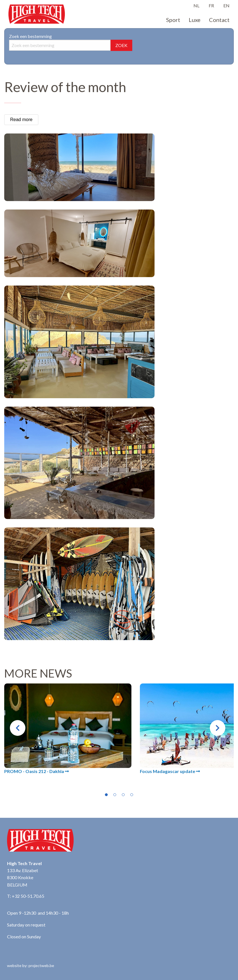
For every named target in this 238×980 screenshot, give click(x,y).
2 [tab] (115, 795)
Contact (219, 20)
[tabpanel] (68, 729)
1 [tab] (106, 795)
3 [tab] (123, 795)
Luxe (195, 20)
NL (196, 5)
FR (211, 5)
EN (226, 5)
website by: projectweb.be (31, 965)
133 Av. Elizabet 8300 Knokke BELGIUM (23, 877)
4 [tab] (132, 795)
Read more (21, 120)
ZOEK (121, 45)
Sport (173, 20)
